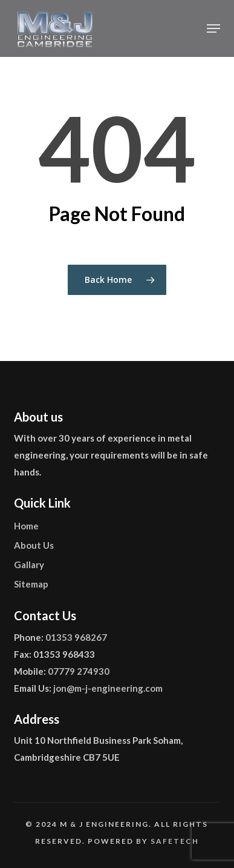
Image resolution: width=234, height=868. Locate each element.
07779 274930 (79, 671)
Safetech (175, 841)
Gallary (29, 565)
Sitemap (31, 584)
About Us (34, 545)
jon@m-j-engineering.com (108, 688)
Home (26, 526)
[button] (213, 28)
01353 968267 (76, 637)
